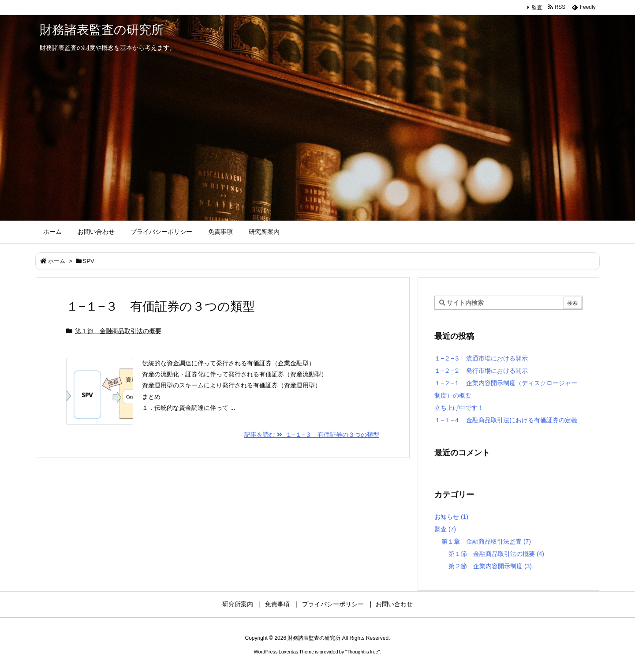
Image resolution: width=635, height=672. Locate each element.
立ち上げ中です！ (459, 408)
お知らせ (451, 517)
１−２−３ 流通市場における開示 (481, 358)
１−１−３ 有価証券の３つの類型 (161, 306)
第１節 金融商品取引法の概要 (118, 331)
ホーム (57, 261)
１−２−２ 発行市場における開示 (481, 371)
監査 (537, 8)
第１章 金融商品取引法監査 (486, 541)
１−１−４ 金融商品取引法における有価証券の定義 (506, 420)
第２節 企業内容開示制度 (490, 566)
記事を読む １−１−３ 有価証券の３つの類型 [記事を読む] (312, 435)
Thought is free (362, 652)
